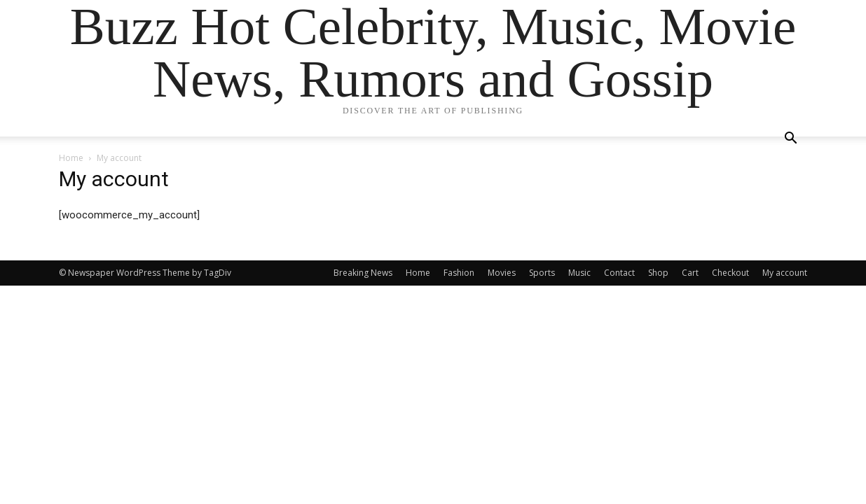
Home (71, 158)
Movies (502, 273)
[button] (790, 140)
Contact (619, 273)
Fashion (459, 273)
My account (785, 273)
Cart (690, 273)
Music (579, 273)
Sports (542, 273)
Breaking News (363, 273)
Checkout (730, 273)
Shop (658, 273)
